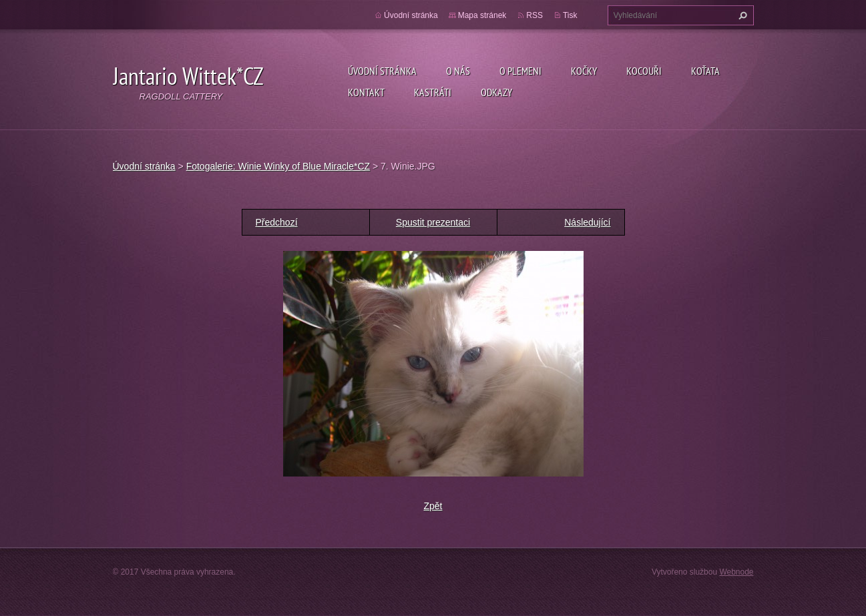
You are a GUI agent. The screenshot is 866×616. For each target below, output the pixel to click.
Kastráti (433, 92)
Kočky (584, 71)
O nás (458, 71)
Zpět (433, 506)
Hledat (741, 15)
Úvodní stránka (382, 71)
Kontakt (366, 92)
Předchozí (277, 222)
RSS (534, 15)
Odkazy (496, 92)
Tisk (570, 15)
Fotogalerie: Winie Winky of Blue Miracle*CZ (278, 166)
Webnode (736, 572)
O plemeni (520, 71)
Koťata (705, 71)
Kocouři (644, 71)
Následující (587, 222)
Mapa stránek (482, 15)
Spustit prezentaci (433, 222)
